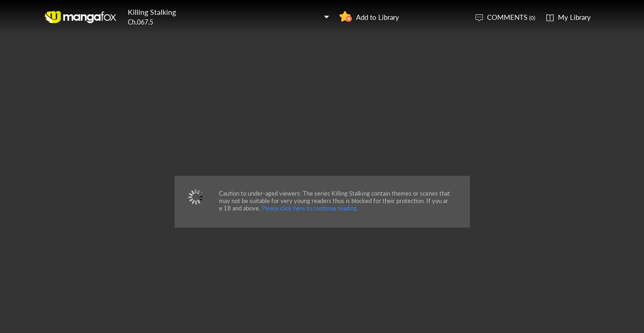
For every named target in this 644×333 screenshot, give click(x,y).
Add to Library (378, 17)
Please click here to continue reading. (310, 208)
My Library (574, 17)
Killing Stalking (152, 12)
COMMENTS (511, 17)
